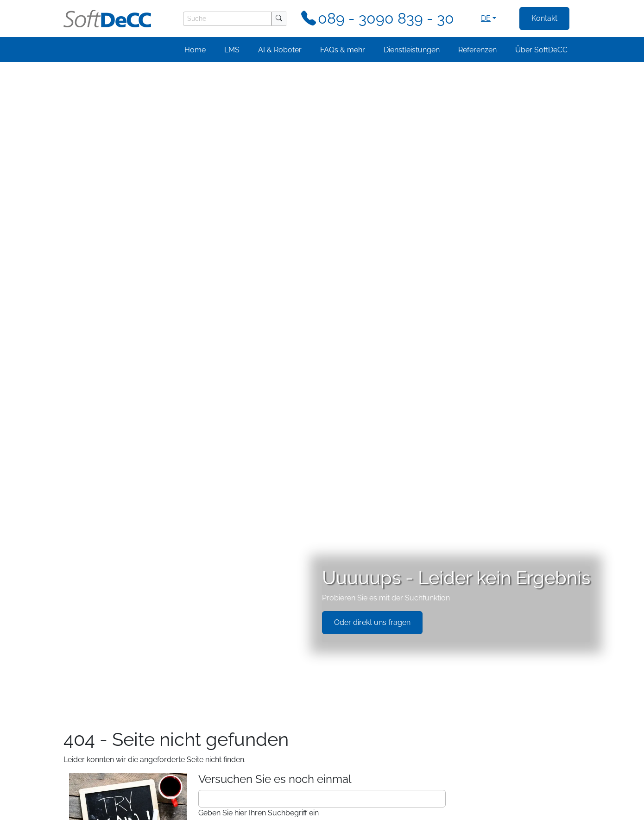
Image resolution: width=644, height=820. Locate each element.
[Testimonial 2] (322, 773)
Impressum (130, 808)
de (486, 18)
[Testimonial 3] (336, 773)
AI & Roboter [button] (280, 50)
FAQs (87, 416)
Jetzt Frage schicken (374, 527)
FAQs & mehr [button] (343, 50)
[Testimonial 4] (349, 773)
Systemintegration (109, 427)
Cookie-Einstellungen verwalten (204, 808)
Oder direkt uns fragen (372, 164)
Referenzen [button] (477, 50)
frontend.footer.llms (288, 808)
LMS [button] (232, 50)
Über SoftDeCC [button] (541, 50)
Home (195, 50)
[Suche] (227, 19)
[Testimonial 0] (295, 773)
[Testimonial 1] (309, 773)
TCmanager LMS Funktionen (129, 405)
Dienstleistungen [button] (412, 50)
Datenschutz (80, 808)
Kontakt (544, 18)
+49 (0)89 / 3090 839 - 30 (459, 502)
